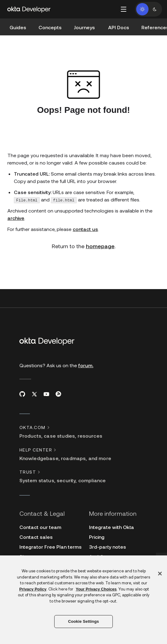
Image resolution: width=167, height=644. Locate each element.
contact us (85, 229)
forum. (86, 365)
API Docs (119, 27)
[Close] (160, 574)
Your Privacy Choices (96, 589)
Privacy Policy (33, 589)
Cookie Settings (83, 621)
